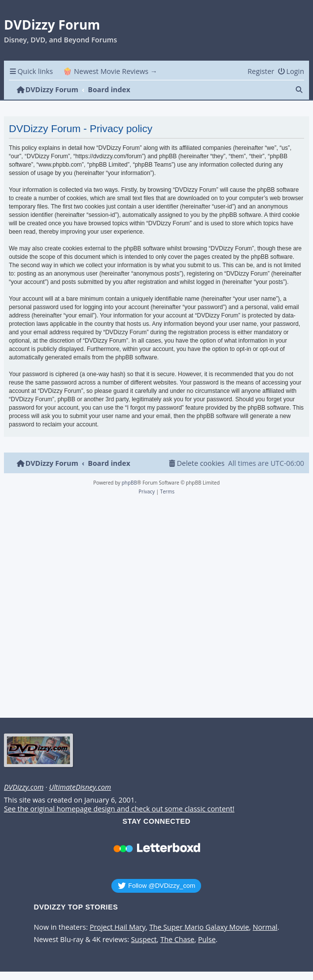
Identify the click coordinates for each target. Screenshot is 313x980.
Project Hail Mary (118, 927)
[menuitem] (291, 71)
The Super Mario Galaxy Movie (199, 927)
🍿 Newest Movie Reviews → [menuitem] (110, 71)
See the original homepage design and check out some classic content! (119, 809)
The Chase (177, 940)
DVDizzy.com (24, 787)
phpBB (129, 483)
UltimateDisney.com (80, 787)
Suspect (144, 940)
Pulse (207, 940)
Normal (265, 927)
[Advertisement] (155, 609)
